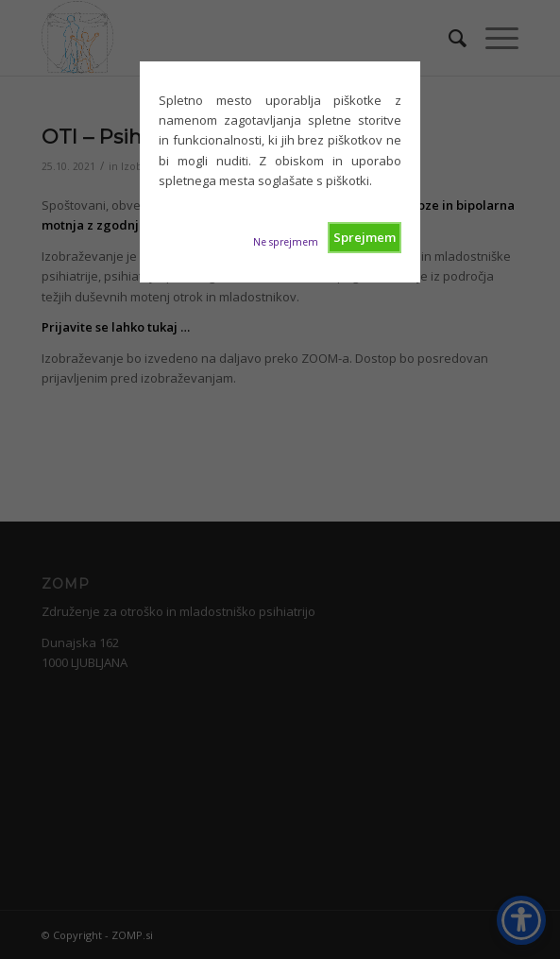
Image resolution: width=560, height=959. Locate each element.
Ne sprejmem (286, 242)
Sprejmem (365, 237)
